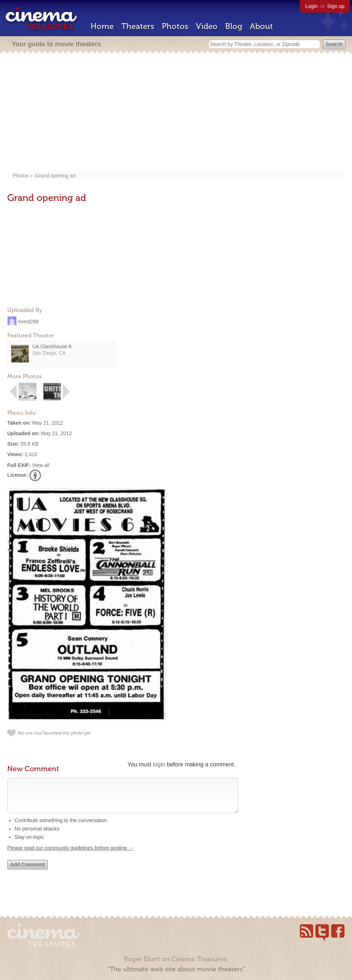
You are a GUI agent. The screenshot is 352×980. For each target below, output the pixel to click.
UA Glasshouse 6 (52, 346)
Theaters (138, 26)
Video (207, 26)
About (261, 26)
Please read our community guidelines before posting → (70, 855)
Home (102, 26)
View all (41, 465)
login (159, 764)
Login (311, 6)
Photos (175, 26)
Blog (234, 26)
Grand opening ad (55, 176)
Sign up (336, 6)
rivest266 (28, 321)
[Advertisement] (176, 113)
